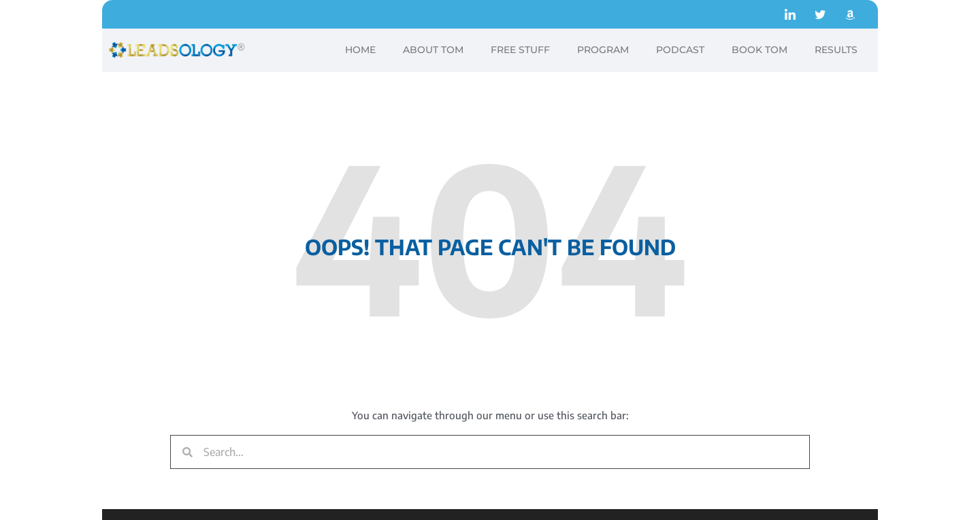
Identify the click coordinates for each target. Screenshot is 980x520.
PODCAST (680, 50)
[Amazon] (850, 14)
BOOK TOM (759, 50)
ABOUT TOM (433, 50)
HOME (360, 50)
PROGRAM (603, 50)
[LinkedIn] (790, 14)
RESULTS (836, 50)
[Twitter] (820, 14)
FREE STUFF (520, 50)
